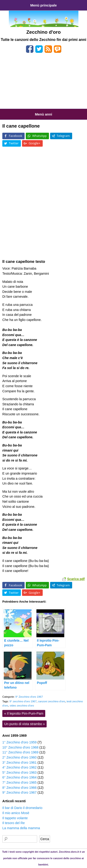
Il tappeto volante (15, 818)
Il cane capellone (21, 126)
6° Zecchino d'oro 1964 (19, 777)
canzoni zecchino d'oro (52, 701)
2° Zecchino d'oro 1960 (19, 757)
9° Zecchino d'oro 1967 (29, 697)
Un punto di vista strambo (24, 724)
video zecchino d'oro (22, 706)
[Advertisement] (43, 83)
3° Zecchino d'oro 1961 (19, 762)
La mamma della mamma (21, 828)
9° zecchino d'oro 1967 (23, 701)
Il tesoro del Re (14, 823)
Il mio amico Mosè (16, 813)
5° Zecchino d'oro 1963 (19, 772)
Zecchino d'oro (43, 32)
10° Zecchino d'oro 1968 (20, 747)
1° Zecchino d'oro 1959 (19, 742)
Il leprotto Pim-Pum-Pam (24, 713)
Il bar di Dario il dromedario (22, 808)
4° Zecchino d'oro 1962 (19, 767)
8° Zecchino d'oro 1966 (19, 788)
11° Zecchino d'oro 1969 (20, 752)
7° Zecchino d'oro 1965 (19, 782)
